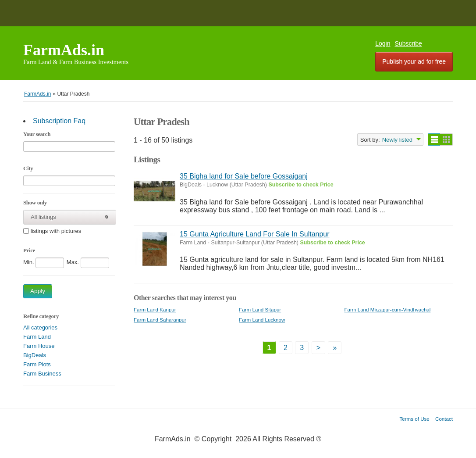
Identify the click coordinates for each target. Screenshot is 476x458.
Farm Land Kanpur (155, 310)
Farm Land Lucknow (262, 320)
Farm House (39, 346)
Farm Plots (37, 364)
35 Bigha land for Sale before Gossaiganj (244, 176)
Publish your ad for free (414, 61)
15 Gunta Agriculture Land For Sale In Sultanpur (255, 234)
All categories (40, 327)
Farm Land (37, 337)
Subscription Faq (59, 121)
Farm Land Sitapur (260, 310)
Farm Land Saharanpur (160, 320)
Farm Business (42, 374)
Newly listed (397, 140)
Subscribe (409, 43)
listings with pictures (56, 231)
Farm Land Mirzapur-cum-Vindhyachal (387, 310)
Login (383, 43)
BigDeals (35, 355)
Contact (444, 419)
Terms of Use (415, 419)
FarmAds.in (64, 50)
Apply (38, 291)
